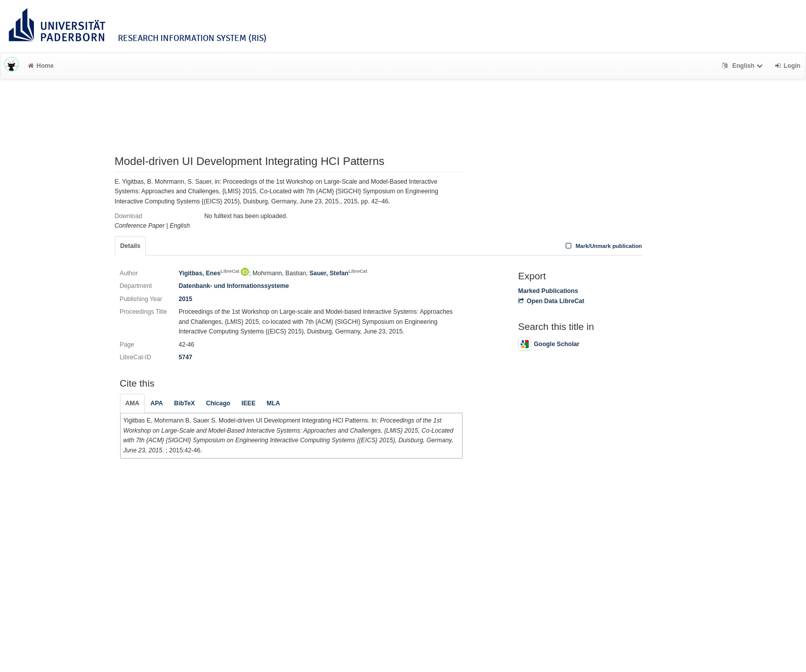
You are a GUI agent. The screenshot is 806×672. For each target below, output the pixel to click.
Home (41, 66)
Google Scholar (549, 344)
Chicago (218, 403)
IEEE (248, 403)
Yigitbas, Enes (209, 273)
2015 (185, 299)
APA (157, 403)
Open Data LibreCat (551, 301)
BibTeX (184, 403)
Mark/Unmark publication (603, 246)
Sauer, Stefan (338, 273)
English (744, 66)
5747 (185, 357)
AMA (133, 403)
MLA (273, 403)
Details (131, 246)
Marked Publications (548, 291)
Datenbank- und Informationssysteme (234, 286)
